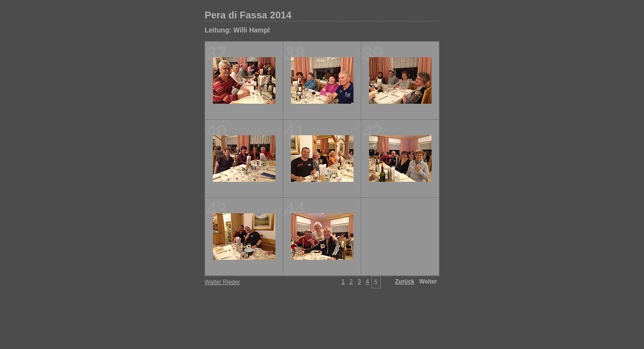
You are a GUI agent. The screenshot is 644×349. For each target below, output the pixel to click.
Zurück (405, 282)
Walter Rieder (222, 282)
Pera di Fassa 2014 (248, 15)
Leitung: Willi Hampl (237, 30)
